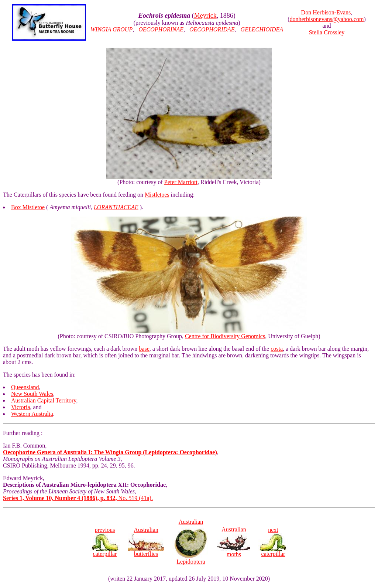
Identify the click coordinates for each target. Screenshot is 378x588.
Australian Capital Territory (44, 400)
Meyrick (205, 16)
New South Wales (32, 394)
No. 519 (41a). (78, 498)
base (144, 349)
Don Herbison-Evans (326, 12)
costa (277, 349)
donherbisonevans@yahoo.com (327, 19)
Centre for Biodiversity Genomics (225, 336)
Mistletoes (157, 195)
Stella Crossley (327, 32)
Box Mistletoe (28, 207)
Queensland (25, 387)
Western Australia (32, 414)
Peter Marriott (181, 182)
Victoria (20, 407)
